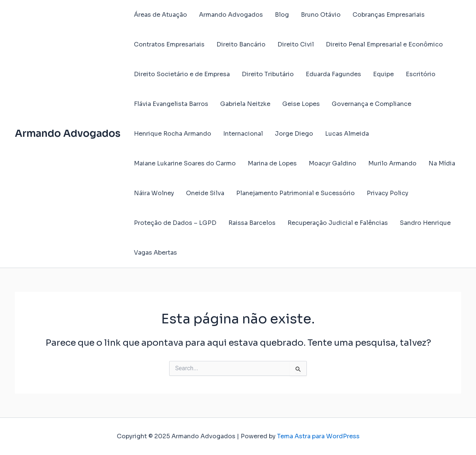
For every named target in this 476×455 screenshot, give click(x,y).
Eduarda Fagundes (333, 74)
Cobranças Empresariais (389, 15)
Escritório (421, 74)
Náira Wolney (154, 193)
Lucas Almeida (347, 134)
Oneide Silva (205, 193)
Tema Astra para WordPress (318, 436)
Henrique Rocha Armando (173, 134)
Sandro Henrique (425, 223)
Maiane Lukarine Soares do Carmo (185, 163)
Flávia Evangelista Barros (171, 104)
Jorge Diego (294, 134)
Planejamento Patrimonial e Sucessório (295, 193)
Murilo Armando (392, 163)
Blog (282, 15)
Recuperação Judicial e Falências (338, 223)
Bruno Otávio (321, 15)
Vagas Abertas (155, 253)
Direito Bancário (241, 44)
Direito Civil (296, 44)
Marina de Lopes (272, 163)
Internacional (243, 134)
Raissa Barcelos (252, 223)
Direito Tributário (268, 74)
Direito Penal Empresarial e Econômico (384, 44)
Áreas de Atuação (160, 15)
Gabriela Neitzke (245, 104)
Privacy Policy (387, 193)
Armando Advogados (68, 134)
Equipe (383, 74)
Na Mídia (442, 163)
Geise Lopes (301, 104)
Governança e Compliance (372, 104)
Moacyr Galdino (332, 163)
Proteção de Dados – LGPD (175, 223)
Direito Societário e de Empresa (182, 74)
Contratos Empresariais (169, 44)
